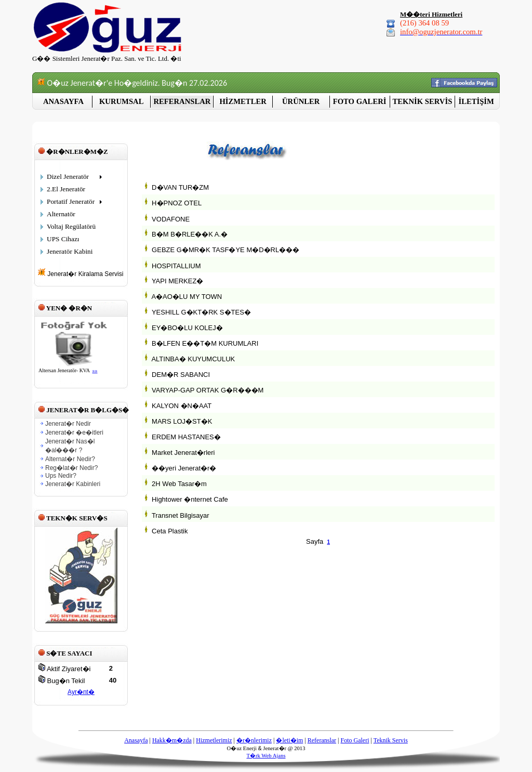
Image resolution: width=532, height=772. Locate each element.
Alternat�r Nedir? (70, 459)
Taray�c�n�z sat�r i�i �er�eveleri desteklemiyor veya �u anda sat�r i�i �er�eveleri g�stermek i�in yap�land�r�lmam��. (81, 349)
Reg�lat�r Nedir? (71, 468)
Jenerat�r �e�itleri (74, 433)
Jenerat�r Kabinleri (73, 484)
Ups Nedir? (61, 476)
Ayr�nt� (81, 692)
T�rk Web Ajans (266, 756)
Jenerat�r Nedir (68, 424)
